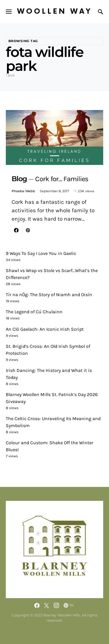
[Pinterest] (69, 605)
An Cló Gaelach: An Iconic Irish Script (45, 329)
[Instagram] (56, 605)
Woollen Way (55, 11)
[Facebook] (37, 605)
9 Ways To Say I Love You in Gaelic (41, 253)
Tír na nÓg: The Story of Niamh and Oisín (49, 295)
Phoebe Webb (23, 191)
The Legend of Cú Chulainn (34, 312)
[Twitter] (47, 605)
